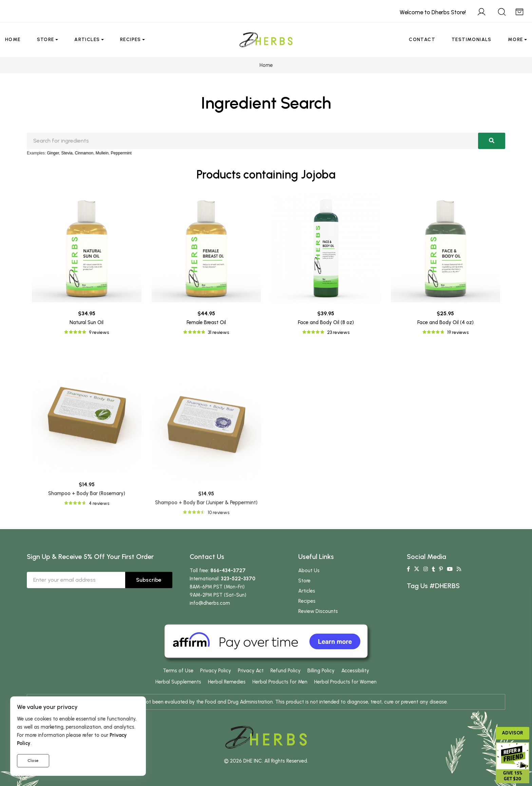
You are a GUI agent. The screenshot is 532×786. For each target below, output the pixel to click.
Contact (422, 40)
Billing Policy (321, 671)
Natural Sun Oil (87, 322)
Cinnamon (84, 153)
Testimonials (472, 40)
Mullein (102, 153)
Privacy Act (251, 671)
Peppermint (121, 153)
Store (46, 40)
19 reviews (458, 332)
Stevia (67, 153)
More (516, 40)
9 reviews (99, 332)
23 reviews (338, 332)
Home (13, 40)
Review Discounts (318, 611)
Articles (87, 40)
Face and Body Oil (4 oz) (445, 322)
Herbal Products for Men (280, 682)
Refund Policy (286, 671)
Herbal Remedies (227, 682)
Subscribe (149, 580)
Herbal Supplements (178, 682)
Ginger (53, 153)
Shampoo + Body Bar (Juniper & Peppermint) (206, 604)
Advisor (512, 733)
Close (33, 761)
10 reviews (218, 614)
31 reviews (218, 332)
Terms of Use (178, 671)
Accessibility (355, 671)
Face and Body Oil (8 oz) (326, 322)
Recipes (131, 40)
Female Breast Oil (206, 322)
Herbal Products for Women (345, 682)
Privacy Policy (216, 671)
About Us (309, 570)
